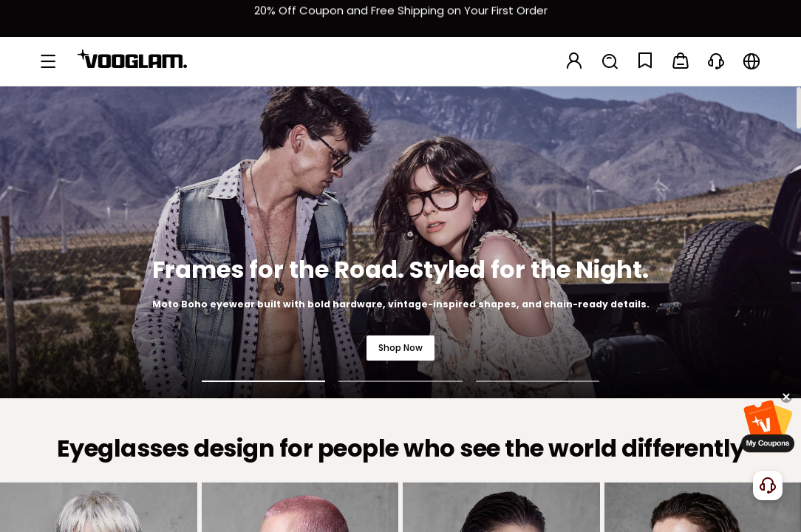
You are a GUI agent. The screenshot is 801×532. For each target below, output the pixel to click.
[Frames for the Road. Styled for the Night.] (400, 242)
